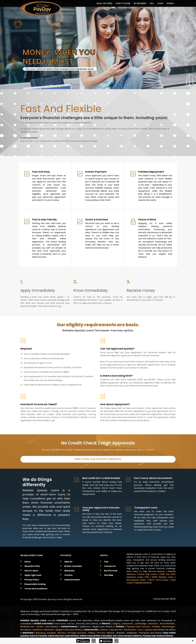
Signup (170, 3)
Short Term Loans (158, 579)
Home (28, 561)
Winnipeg (49, 632)
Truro (147, 629)
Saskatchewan (72, 579)
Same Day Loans (148, 574)
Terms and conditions (36, 588)
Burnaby (81, 623)
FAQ (152, 3)
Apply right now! (33, 575)
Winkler (123, 632)
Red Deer (153, 623)
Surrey (71, 623)
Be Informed (111, 570)
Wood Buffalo (167, 623)
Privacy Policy (32, 579)
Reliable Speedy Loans (51, 599)
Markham (50, 629)
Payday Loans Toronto (137, 626)
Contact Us (110, 566)
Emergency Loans (136, 579)
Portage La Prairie (87, 632)
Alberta (68, 561)
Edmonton (128, 623)
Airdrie (40, 626)
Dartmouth (136, 629)
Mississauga (168, 626)
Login (160, 3)
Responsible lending (35, 584)
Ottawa (155, 626)
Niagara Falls (65, 629)
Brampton (26, 629)
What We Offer (32, 566)
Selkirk (102, 632)
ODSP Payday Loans (163, 576)
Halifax (108, 629)
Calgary (116, 623)
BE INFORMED (140, 3)
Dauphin (60, 632)
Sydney (156, 629)
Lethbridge (141, 623)
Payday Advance (143, 582)
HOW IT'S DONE (123, 3)
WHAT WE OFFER (104, 3)
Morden (71, 632)
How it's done (31, 570)
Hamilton (38, 629)
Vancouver (60, 623)
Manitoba (69, 570)
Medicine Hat (28, 626)
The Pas (112, 632)
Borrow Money (157, 571)
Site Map (109, 575)
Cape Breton (121, 629)
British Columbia (73, 566)
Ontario (68, 575)
